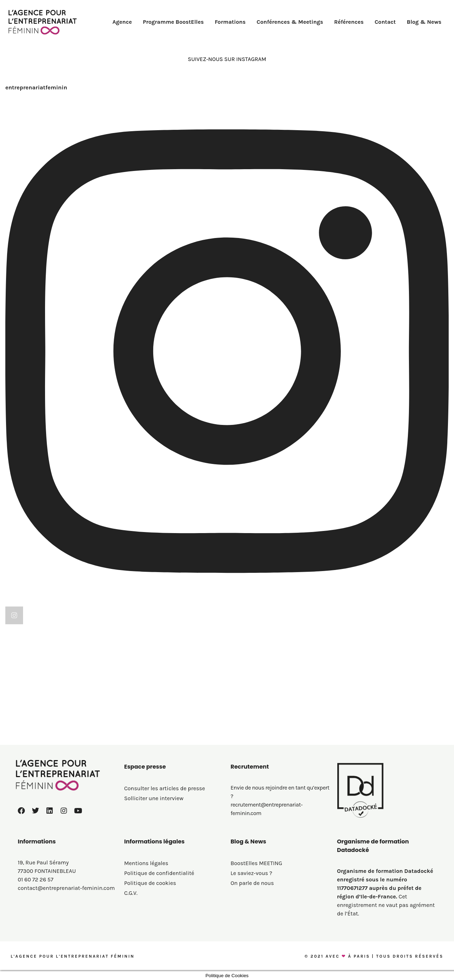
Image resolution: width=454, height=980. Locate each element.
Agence (122, 22)
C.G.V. (131, 893)
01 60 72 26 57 (35, 879)
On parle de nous (252, 883)
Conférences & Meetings (290, 22)
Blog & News (424, 22)
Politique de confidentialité (159, 873)
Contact (385, 22)
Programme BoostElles (173, 22)
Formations (230, 22)
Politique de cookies (150, 883)
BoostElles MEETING (256, 863)
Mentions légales (146, 863)
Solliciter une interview (154, 798)
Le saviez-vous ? (251, 873)
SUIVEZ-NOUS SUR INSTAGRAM (227, 59)
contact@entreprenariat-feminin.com (66, 888)
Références (349, 22)
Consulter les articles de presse (165, 788)
